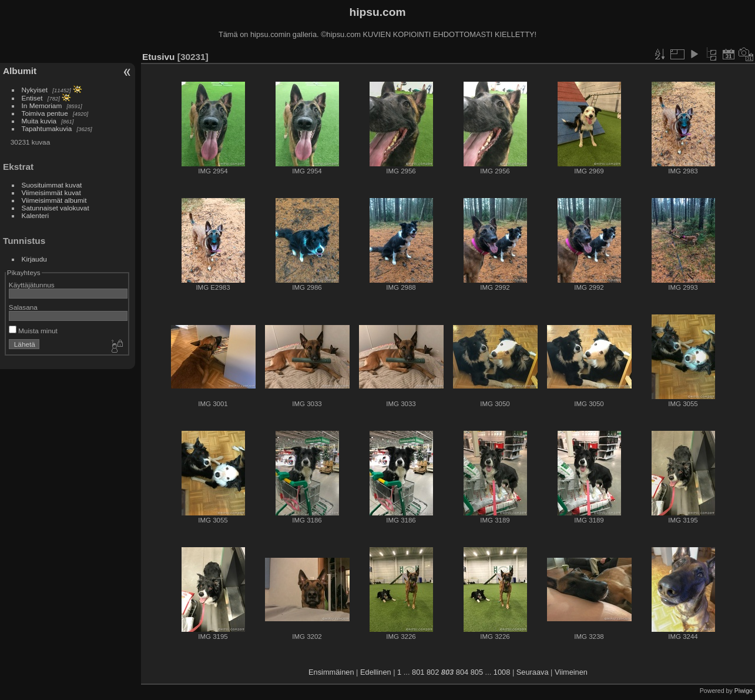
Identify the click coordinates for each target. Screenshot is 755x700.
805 (477, 672)
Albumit (20, 71)
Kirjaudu (34, 259)
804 (462, 672)
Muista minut (33, 331)
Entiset (32, 98)
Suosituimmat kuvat (52, 185)
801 (418, 672)
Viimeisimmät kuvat (51, 192)
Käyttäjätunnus (32, 285)
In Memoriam (42, 105)
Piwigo (744, 691)
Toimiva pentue (45, 113)
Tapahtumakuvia (47, 128)
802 (433, 672)
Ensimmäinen (331, 672)
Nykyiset (35, 90)
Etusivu (158, 57)
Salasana (23, 307)
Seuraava (533, 672)
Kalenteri (35, 215)
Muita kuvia (39, 121)
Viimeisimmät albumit (54, 200)
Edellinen (376, 672)
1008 (502, 672)
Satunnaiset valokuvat (56, 208)
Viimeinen (571, 672)
